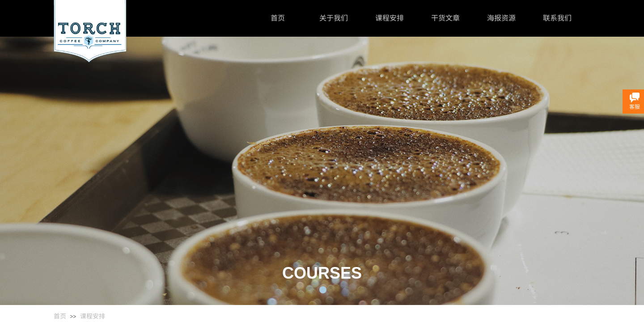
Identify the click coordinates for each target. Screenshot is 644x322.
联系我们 (557, 18)
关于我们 (334, 18)
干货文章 (445, 18)
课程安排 (390, 18)
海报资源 (501, 18)
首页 (278, 18)
